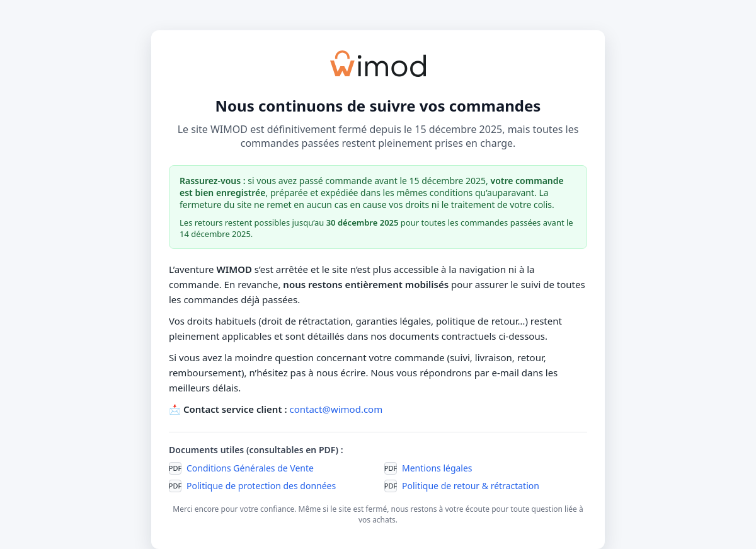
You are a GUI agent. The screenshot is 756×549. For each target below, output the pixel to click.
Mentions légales (437, 468)
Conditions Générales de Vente (250, 468)
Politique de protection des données (261, 486)
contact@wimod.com (336, 409)
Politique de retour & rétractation (471, 486)
